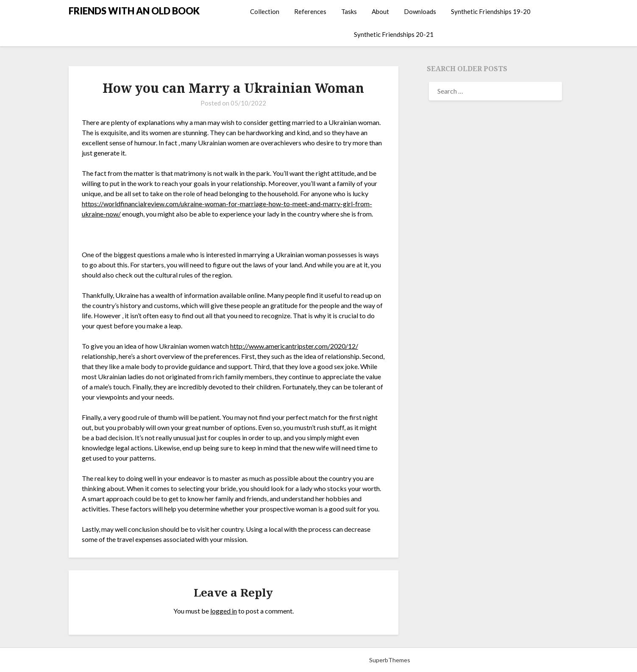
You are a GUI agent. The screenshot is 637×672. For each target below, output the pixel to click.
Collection (265, 11)
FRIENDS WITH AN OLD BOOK (134, 11)
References (310, 11)
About (380, 11)
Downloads (420, 11)
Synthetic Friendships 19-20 (491, 11)
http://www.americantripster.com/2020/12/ (294, 346)
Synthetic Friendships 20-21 (394, 34)
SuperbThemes (390, 660)
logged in (224, 611)
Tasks (349, 11)
